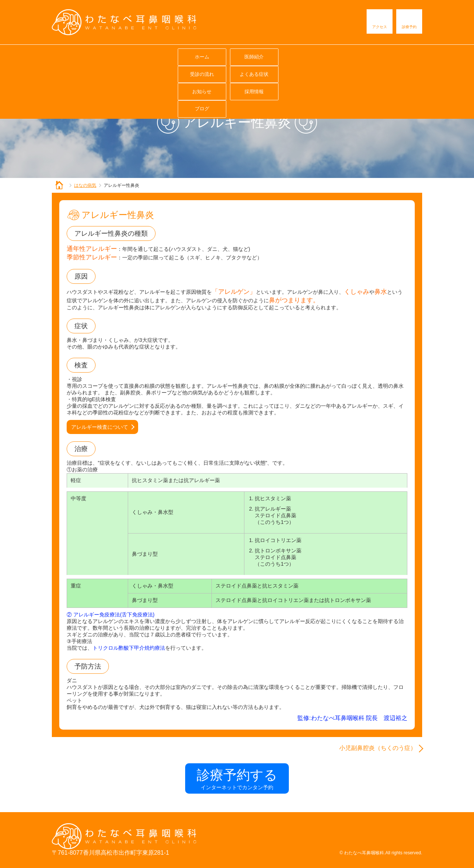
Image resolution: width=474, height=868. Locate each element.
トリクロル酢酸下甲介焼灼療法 (129, 648)
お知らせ (289, 55)
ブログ (393, 55)
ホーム (80, 55)
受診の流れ (184, 55)
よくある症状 (237, 55)
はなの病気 (85, 185)
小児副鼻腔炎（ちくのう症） (378, 748)
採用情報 (341, 55)
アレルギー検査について (100, 427)
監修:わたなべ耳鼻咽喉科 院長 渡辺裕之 (352, 718)
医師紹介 (132, 55)
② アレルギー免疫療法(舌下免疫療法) (111, 615)
